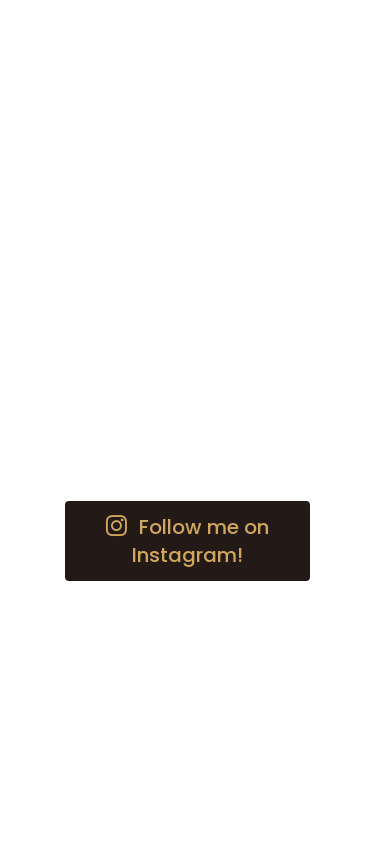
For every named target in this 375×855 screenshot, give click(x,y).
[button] (187, 541)
